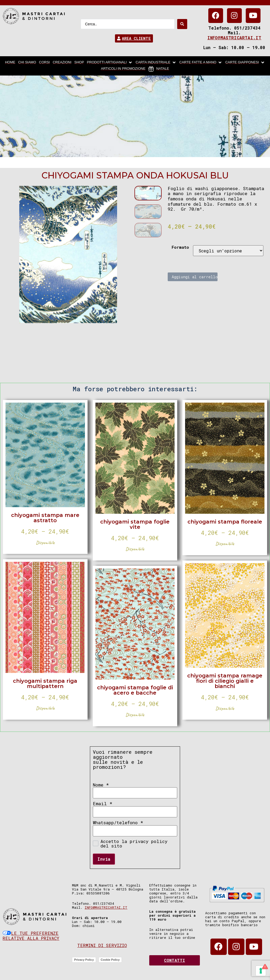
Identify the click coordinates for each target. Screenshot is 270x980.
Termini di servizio (102, 945)
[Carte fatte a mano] (201, 63)
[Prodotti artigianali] (110, 63)
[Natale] (159, 69)
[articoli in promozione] (123, 69)
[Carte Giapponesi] (245, 63)
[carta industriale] (156, 63)
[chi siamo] (27, 63)
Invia (104, 859)
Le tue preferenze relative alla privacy (31, 936)
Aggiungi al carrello (195, 277)
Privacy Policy (84, 960)
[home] (10, 63)
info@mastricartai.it (234, 38)
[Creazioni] (62, 63)
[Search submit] (182, 24)
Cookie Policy (110, 960)
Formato (180, 247)
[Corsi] (44, 63)
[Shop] (79, 63)
